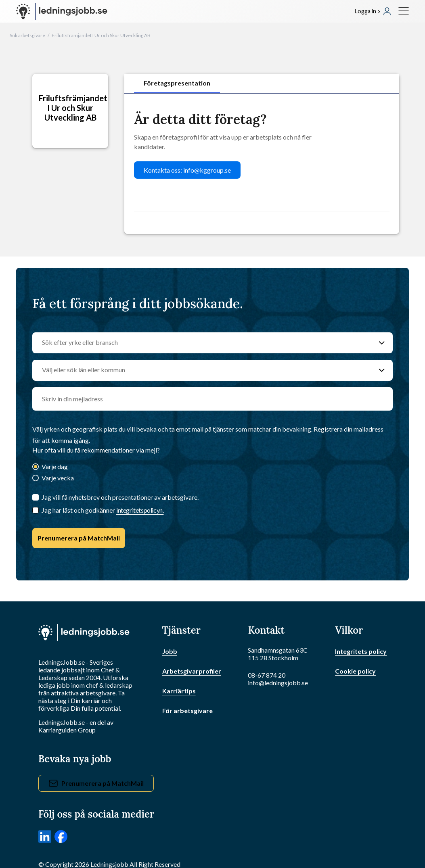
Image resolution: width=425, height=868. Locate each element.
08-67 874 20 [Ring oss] (267, 675)
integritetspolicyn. (140, 510)
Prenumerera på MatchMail (79, 538)
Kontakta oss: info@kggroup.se (187, 170)
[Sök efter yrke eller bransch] (205, 343)
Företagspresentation (177, 83)
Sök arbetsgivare (27, 35)
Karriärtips (179, 691)
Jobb (170, 651)
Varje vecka (58, 478)
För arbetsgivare (187, 710)
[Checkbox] (36, 510)
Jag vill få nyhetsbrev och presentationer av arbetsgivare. (120, 497)
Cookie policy (355, 671)
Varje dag (55, 466)
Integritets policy (361, 651)
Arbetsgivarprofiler (192, 671)
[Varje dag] (36, 467)
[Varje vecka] (36, 479)
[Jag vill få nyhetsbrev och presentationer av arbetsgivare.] (36, 497)
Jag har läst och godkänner (103, 510)
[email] (212, 399)
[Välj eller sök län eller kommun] (205, 370)
